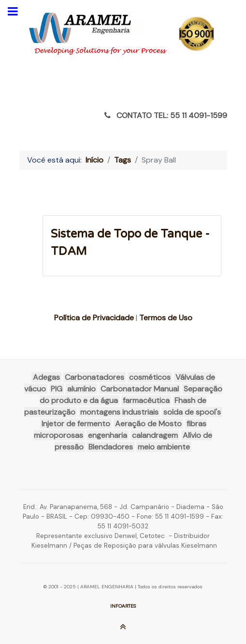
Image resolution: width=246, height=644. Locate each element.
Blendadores (111, 447)
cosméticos (150, 377)
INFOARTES (123, 606)
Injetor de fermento (76, 424)
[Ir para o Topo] (123, 628)
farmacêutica (146, 400)
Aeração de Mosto (148, 424)
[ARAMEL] (123, 34)
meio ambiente (164, 447)
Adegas (46, 377)
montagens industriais (119, 412)
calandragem (155, 435)
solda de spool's (192, 412)
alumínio (81, 389)
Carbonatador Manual (140, 389)
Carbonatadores (94, 377)
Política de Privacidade (94, 318)
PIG (57, 389)
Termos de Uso (166, 318)
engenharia (108, 435)
